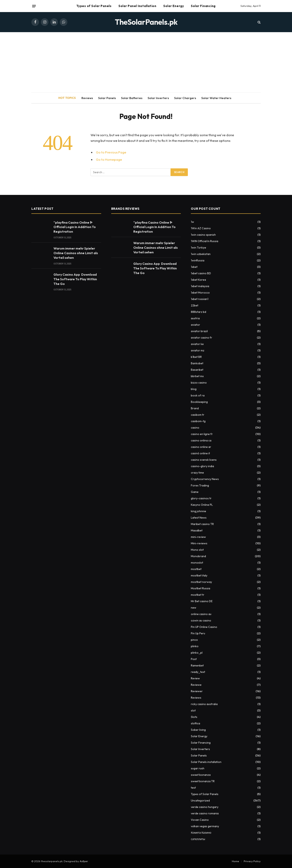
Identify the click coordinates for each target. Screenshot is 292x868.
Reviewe (196, 685)
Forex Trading (200, 485)
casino (195, 428)
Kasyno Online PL (202, 505)
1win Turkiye (198, 248)
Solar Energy (174, 6)
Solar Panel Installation (137, 6)
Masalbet (197, 530)
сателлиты (198, 839)
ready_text (198, 672)
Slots (194, 717)
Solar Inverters (158, 98)
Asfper (84, 861)
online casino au (201, 614)
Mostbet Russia (200, 588)
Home (235, 861)
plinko (195, 646)
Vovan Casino (200, 820)
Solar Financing (203, 6)
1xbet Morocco (200, 293)
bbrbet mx (197, 376)
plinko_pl (197, 653)
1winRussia (198, 260)
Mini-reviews (199, 543)
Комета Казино (201, 833)
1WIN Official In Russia (205, 241)
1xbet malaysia (200, 286)
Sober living (198, 730)
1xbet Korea (198, 280)
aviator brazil (199, 331)
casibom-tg (198, 421)
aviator (195, 325)
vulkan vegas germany (205, 826)
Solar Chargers (185, 98)
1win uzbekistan (201, 254)
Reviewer (197, 691)
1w (192, 222)
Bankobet (197, 363)
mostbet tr (198, 595)
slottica (195, 723)
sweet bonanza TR (203, 781)
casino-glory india (202, 466)
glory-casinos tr (201, 498)
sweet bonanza (201, 775)
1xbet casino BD (201, 273)
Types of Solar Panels (94, 6)
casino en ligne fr (202, 434)
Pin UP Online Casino (204, 627)
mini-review (198, 537)
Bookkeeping (199, 402)
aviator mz (198, 350)
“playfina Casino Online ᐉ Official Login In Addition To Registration (75, 227)
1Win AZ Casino (201, 228)
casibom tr (198, 415)
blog (194, 389)
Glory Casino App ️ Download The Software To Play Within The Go (75, 279)
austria (195, 318)
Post (194, 659)
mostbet (196, 569)
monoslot (197, 563)
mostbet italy (199, 575)
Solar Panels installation (206, 762)
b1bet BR (196, 357)
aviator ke (197, 344)
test (193, 788)
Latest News (199, 518)
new (194, 608)
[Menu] (34, 6)
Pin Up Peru (198, 633)
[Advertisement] (146, 62)
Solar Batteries (132, 98)
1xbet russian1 (200, 299)
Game (195, 492)
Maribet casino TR (202, 524)
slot (193, 710)
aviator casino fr (202, 338)
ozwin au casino (201, 620)
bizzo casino (199, 383)
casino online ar (201, 447)
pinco (194, 640)
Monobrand (198, 556)
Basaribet (197, 370)
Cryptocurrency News (205, 479)
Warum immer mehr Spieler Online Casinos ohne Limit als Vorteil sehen (76, 253)
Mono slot (197, 550)
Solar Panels (107, 98)
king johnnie (198, 511)
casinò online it (200, 453)
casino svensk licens (204, 460)
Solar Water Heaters (216, 98)
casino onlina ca (201, 440)
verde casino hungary (205, 807)
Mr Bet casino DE (202, 601)
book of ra (198, 395)
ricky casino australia (204, 704)
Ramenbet (197, 665)
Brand (195, 408)
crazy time (197, 473)
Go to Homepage (109, 159)
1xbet (194, 267)
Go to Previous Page (111, 152)
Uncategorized (200, 800)
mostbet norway (201, 582)
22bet (195, 305)
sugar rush (198, 768)
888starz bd (198, 312)
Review (195, 678)
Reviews (87, 98)
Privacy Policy (252, 861)
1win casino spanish (203, 235)
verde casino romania (205, 813)
